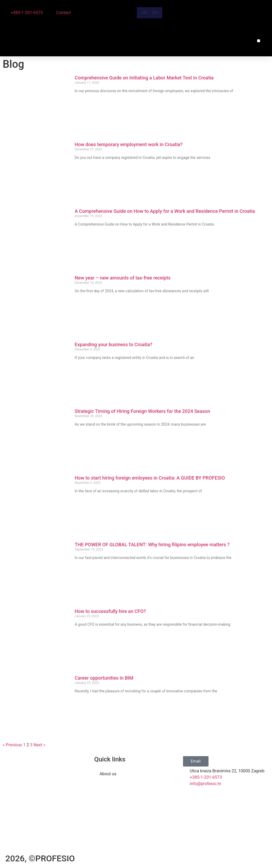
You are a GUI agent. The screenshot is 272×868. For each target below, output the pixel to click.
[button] (259, 41)
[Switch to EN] (155, 13)
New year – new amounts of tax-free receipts (123, 278)
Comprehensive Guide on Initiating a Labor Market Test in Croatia (145, 78)
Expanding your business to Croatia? (113, 344)
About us (108, 774)
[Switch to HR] (144, 13)
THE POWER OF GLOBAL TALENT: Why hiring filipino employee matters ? (152, 545)
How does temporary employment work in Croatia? (129, 144)
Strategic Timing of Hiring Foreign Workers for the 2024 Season (143, 411)
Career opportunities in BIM (104, 678)
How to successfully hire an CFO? (110, 611)
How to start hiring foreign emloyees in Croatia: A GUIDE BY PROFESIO (150, 478)
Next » (39, 745)
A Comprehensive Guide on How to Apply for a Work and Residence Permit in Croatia (165, 211)
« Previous (12, 745)
